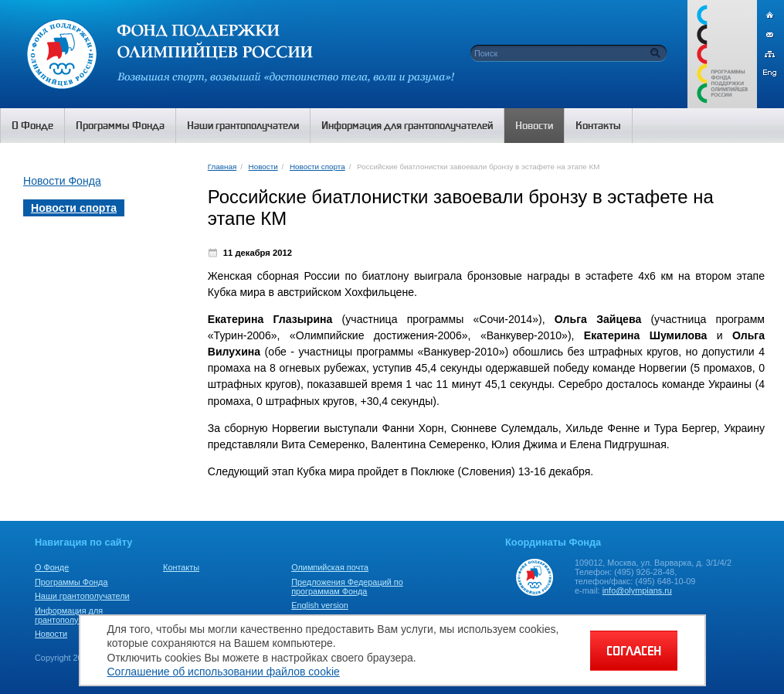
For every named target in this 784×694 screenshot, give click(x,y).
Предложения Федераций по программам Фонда (347, 587)
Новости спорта (317, 167)
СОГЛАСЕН (634, 651)
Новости (263, 167)
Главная (222, 167)
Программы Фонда (71, 582)
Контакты (181, 567)
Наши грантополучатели (82, 596)
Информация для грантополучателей (72, 615)
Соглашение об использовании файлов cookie (224, 672)
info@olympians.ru (637, 590)
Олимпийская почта (330, 567)
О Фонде (52, 567)
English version (320, 605)
